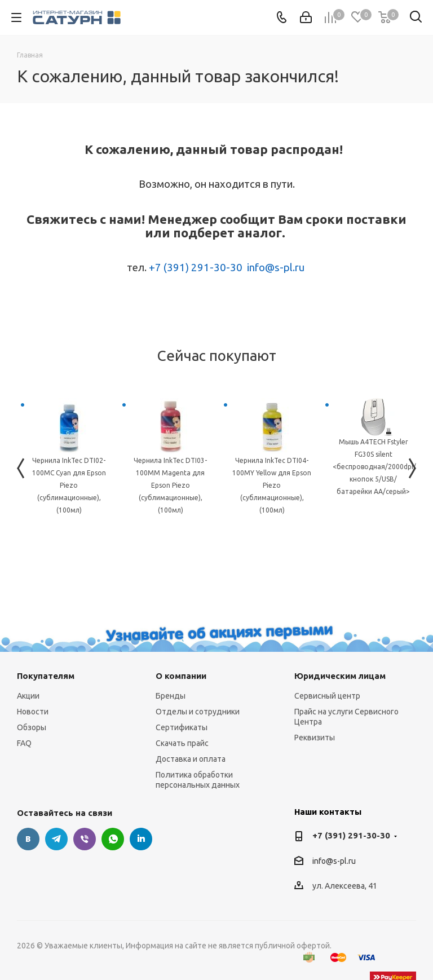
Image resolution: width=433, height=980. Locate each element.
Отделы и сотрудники (198, 712)
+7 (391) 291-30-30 (196, 268)
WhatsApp (113, 839)
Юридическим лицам (340, 676)
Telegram (56, 839)
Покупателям (46, 676)
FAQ (24, 743)
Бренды (171, 696)
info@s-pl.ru (276, 268)
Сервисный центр (327, 696)
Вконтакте (28, 839)
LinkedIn (141, 839)
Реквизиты (315, 738)
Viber (85, 839)
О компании (181, 676)
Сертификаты (182, 727)
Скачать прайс (182, 743)
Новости (33, 712)
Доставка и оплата (191, 759)
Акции (28, 696)
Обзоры (32, 727)
